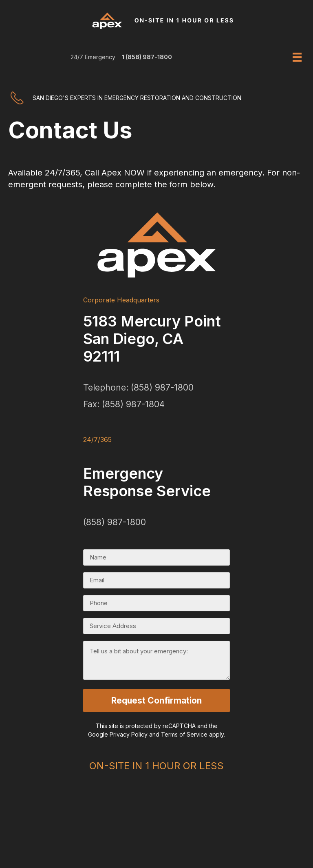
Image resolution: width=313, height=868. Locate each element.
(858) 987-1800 (162, 387)
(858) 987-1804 (133, 404)
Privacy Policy (129, 733)
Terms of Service (184, 733)
